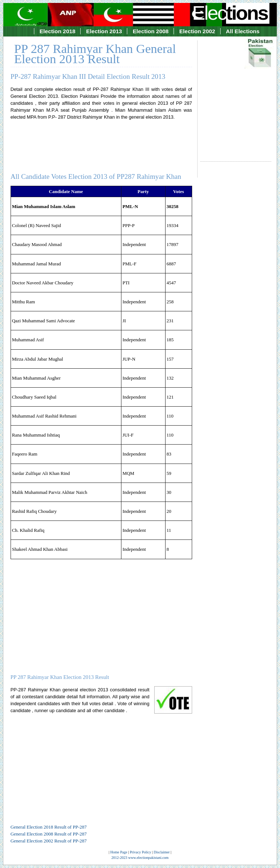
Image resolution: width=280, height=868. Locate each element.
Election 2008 (151, 31)
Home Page (119, 852)
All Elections (243, 31)
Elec (231, 13)
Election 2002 (197, 31)
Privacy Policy (141, 852)
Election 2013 (104, 31)
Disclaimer (162, 852)
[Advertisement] (236, 94)
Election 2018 (58, 31)
